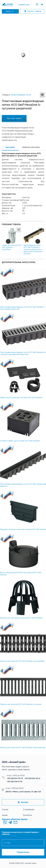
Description (10, 147)
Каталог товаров (33, 11)
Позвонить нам (24, 5)
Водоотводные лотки (21, 95)
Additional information (31, 147)
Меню (10, 11)
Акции (5, 815)
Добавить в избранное (42, 95)
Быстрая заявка (14, 118)
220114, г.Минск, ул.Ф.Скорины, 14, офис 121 (23, 792)
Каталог (23, 802)
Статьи (5, 810)
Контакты (27, 815)
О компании (29, 810)
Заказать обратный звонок (15, 819)
